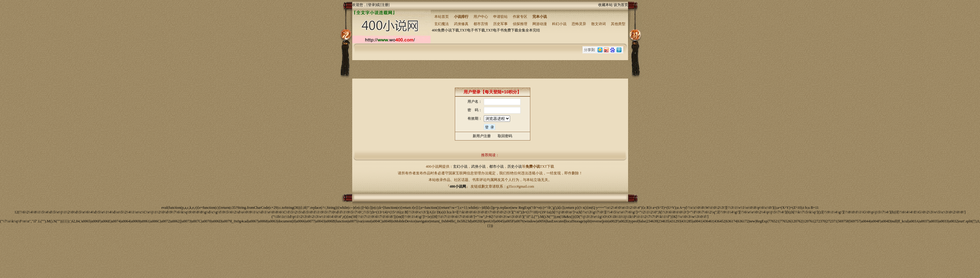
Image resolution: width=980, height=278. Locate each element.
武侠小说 (478, 166)
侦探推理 (520, 24)
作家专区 (520, 17)
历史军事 (500, 24)
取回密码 (505, 136)
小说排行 (461, 17)
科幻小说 (559, 24)
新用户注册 (482, 136)
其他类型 (618, 24)
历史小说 (515, 166)
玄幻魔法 (442, 24)
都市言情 (481, 24)
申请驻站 (500, 17)
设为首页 (621, 5)
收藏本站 (605, 5)
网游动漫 (540, 24)
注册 (385, 5)
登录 (372, 5)
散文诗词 (599, 24)
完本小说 (540, 17)
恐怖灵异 (579, 24)
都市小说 (496, 166)
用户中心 (481, 17)
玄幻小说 (460, 166)
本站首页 (442, 17)
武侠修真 (461, 24)
